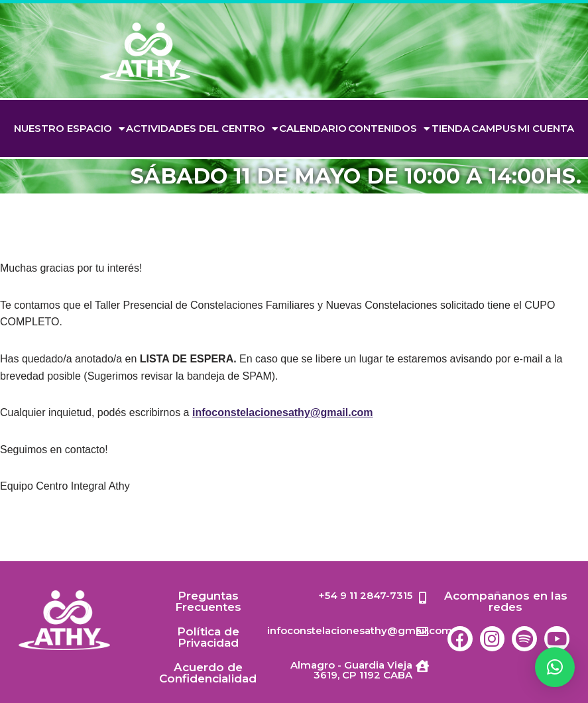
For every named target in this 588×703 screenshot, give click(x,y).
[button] (555, 667)
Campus (494, 128)
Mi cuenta (546, 128)
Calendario (313, 128)
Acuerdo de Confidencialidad (208, 673)
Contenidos (389, 129)
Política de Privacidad (208, 637)
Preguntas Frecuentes (208, 601)
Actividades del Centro (202, 129)
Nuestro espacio (69, 129)
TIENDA (451, 128)
